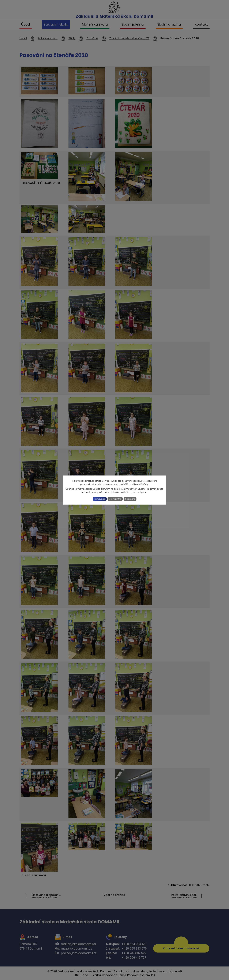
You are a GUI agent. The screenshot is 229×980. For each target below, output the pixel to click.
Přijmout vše (95, 499)
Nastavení (135, 499)
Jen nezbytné (116, 499)
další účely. (143, 484)
